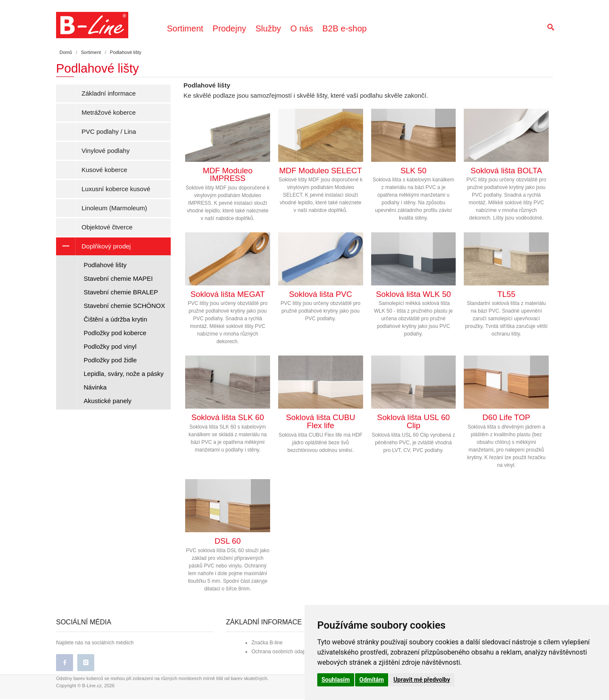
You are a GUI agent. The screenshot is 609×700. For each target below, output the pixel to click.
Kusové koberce (104, 170)
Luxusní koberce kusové (116, 189)
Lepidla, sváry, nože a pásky (124, 374)
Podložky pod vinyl (110, 346)
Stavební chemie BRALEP (121, 292)
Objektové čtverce (107, 227)
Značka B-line (267, 644)
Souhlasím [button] (336, 680)
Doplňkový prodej (93, 246)
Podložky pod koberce (115, 333)
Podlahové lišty (105, 265)
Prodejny (230, 28)
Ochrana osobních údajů (279, 652)
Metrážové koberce (109, 112)
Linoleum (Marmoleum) (114, 208)
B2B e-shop (345, 28)
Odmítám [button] (372, 680)
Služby (268, 28)
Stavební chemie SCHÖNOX (124, 306)
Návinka (95, 387)
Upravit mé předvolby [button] (422, 680)
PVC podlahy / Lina (109, 131)
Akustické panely (108, 401)
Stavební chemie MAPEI (118, 278)
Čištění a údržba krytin (115, 319)
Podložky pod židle (110, 360)
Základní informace (109, 93)
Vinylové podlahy (106, 151)
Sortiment (185, 28)
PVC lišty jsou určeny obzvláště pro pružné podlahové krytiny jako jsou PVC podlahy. (321, 278)
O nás (302, 28)
